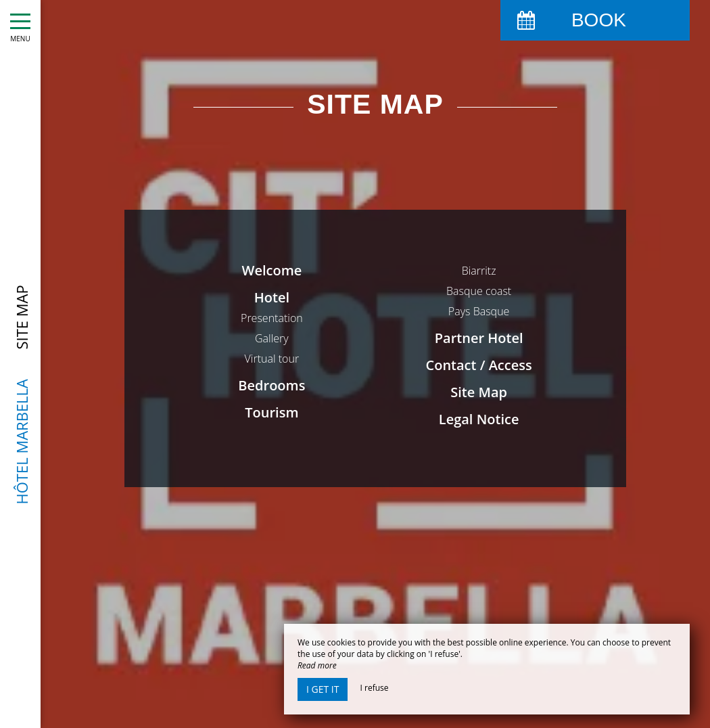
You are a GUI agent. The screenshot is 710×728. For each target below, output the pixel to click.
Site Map (479, 392)
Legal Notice (479, 419)
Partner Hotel (479, 338)
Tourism (271, 412)
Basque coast (479, 291)
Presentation (272, 318)
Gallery (272, 338)
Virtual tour (272, 359)
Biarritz (479, 271)
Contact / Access (479, 365)
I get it (323, 689)
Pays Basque (479, 311)
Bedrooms (271, 385)
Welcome (272, 270)
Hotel (272, 297)
